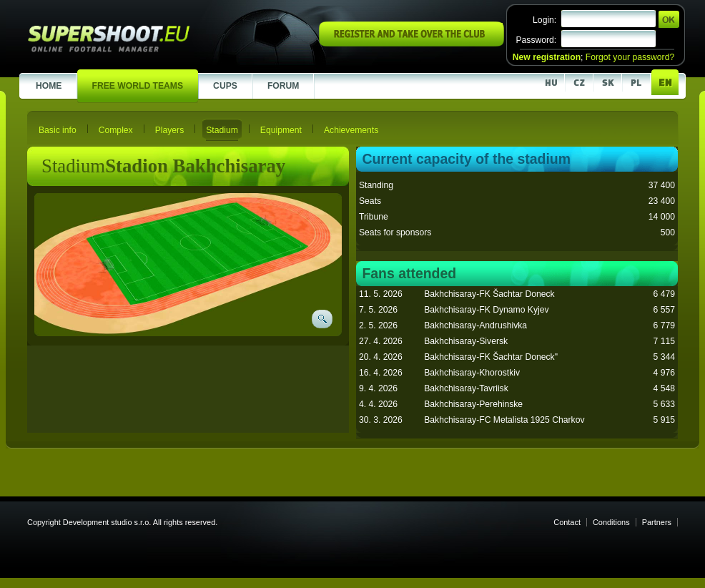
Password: (536, 40)
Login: (544, 20)
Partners (657, 522)
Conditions (611, 522)
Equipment (281, 130)
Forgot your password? (630, 57)
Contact (567, 522)
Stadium (222, 130)
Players (170, 130)
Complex (116, 130)
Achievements (351, 130)
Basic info (58, 130)
